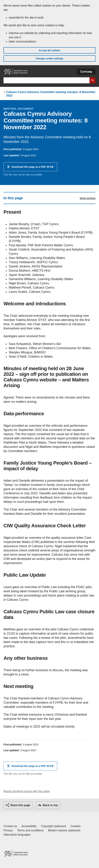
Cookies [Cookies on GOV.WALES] (76, 826)
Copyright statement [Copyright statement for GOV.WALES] (54, 826)
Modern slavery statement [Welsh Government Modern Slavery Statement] (64, 830)
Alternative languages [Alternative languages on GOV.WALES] (17, 835)
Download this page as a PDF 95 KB (33, 168)
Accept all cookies (49, 50)
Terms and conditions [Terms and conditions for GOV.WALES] (30, 830)
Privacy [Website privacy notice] (8, 830)
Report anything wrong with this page (27, 791)
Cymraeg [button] (86, 72)
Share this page (20, 805)
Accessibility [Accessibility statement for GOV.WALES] (29, 826)
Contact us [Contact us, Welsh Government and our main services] (10, 826)
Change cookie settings (49, 58)
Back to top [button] (50, 805)
